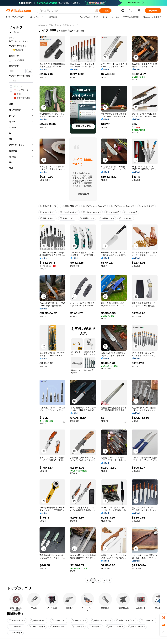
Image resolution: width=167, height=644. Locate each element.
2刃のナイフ (78, 627)
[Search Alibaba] (66, 11)
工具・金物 (54, 25)
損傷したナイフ (47, 218)
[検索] (105, 11)
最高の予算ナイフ (48, 206)
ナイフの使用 (113, 212)
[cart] (131, 11)
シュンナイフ (15, 633)
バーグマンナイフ (37, 627)
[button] (96, 11)
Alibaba (42, 25)
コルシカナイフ (148, 620)
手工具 (66, 25)
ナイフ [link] (76, 25)
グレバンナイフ (59, 620)
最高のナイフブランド (101, 620)
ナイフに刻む (126, 218)
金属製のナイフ (87, 218)
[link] (163, 618)
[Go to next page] (110, 580)
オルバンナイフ (147, 206)
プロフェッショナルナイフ (94, 206)
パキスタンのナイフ (69, 212)
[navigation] (21, 303)
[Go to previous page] (87, 580)
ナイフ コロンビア (115, 627)
